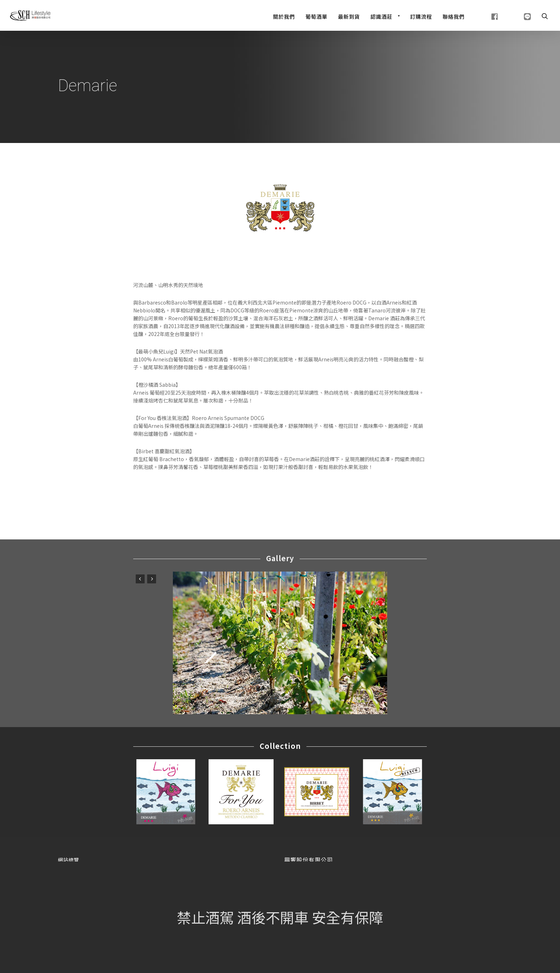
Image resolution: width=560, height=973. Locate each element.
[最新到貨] (349, 16)
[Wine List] (316, 16)
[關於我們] (284, 16)
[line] (518, 16)
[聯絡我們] (453, 16)
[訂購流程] (421, 16)
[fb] (486, 16)
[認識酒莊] (385, 16)
